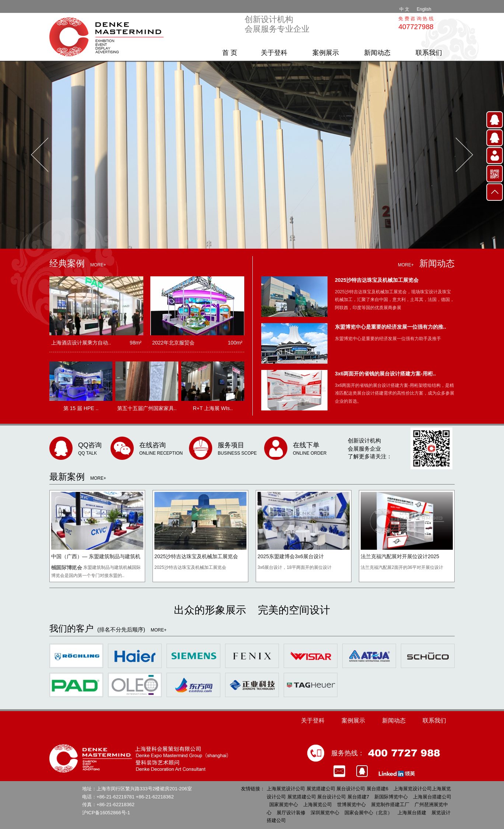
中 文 (404, 9)
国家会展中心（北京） (368, 813)
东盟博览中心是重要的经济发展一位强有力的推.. (391, 327)
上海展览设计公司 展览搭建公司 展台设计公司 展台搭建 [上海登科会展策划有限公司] (108, 37)
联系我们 (429, 53)
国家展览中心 (284, 804)
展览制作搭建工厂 (390, 804)
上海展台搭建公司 (432, 797)
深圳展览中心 (325, 813)
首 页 (230, 53)
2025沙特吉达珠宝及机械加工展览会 (377, 280)
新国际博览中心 (391, 797)
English (424, 9)
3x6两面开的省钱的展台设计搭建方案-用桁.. (385, 374)
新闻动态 (377, 53)
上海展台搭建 (412, 813)
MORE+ (98, 265)
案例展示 (326, 53)
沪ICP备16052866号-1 (106, 813)
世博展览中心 (351, 804)
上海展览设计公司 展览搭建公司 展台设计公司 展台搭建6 (328, 789)
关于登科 (274, 53)
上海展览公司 (318, 804)
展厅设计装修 (291, 813)
